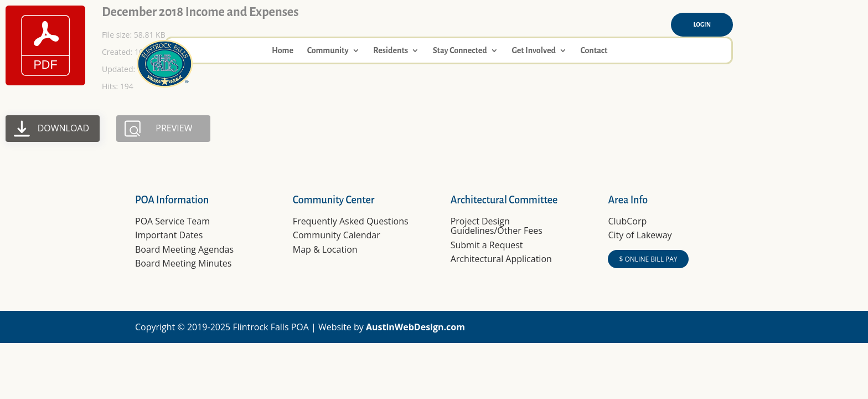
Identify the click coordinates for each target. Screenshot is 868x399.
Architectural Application (501, 259)
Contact (594, 51)
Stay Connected (460, 51)
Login (702, 24)
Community (328, 51)
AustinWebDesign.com (415, 327)
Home (283, 51)
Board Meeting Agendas (184, 249)
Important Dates (169, 235)
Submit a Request (487, 245)
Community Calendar (337, 235)
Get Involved (533, 51)
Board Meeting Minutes (183, 263)
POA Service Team (172, 221)
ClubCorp (627, 221)
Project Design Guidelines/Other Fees (497, 226)
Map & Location (325, 249)
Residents (391, 51)
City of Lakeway (640, 235)
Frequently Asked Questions (351, 221)
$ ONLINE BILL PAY (648, 259)
